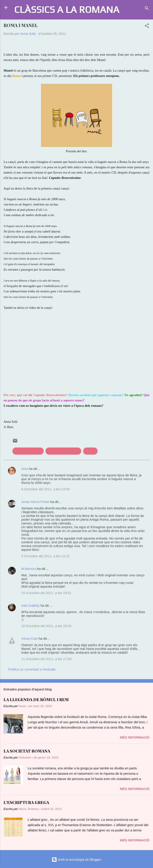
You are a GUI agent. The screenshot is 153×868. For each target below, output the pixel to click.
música (90, 451)
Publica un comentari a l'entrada (32, 669)
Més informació (135, 737)
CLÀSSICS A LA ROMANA (67, 9)
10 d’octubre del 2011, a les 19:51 (46, 593)
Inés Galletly (30, 605)
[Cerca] (147, 9)
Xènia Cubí (29, 638)
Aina (25, 469)
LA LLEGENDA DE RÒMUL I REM (36, 700)
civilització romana (28, 451)
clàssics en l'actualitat (63, 451)
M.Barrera (29, 569)
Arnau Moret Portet (35, 502)
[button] (147, 26)
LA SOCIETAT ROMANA (27, 751)
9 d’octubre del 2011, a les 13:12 (45, 556)
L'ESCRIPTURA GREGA (26, 802)
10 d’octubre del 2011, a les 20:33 (46, 626)
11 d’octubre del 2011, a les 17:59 (46, 659)
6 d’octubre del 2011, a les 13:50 (45, 489)
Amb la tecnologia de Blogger (76, 859)
